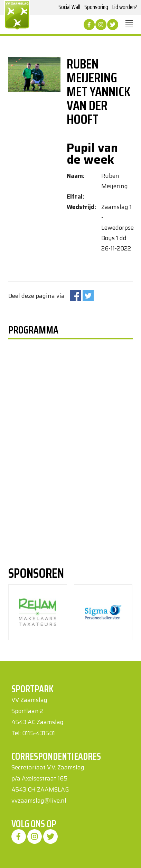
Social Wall (69, 7)
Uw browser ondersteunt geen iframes (45, 429)
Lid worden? (125, 7)
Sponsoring (96, 7)
